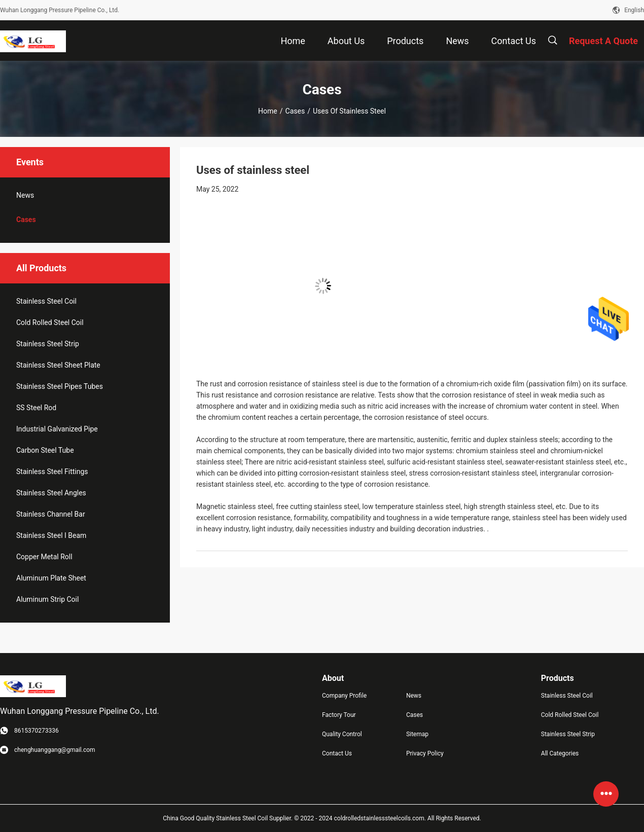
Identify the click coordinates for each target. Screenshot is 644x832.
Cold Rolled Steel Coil (50, 322)
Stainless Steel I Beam (51, 535)
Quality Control (342, 734)
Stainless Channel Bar (51, 514)
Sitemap (417, 734)
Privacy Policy (425, 753)
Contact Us (337, 753)
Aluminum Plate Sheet (51, 578)
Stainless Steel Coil (46, 301)
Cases (295, 111)
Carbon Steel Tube (45, 450)
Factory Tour (339, 715)
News (25, 195)
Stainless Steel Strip (48, 344)
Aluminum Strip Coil (47, 599)
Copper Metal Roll (44, 557)
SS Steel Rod (36, 408)
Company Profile (344, 696)
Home (268, 111)
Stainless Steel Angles (51, 493)
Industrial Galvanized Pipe (57, 429)
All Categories (560, 753)
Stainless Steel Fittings (52, 472)
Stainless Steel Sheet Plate (58, 365)
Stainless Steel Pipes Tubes (60, 386)
